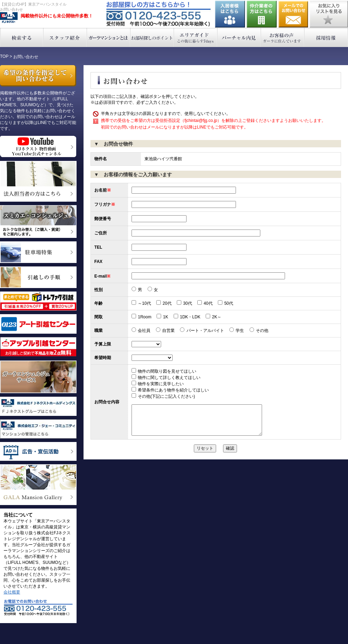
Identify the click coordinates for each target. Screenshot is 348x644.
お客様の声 (283, 37)
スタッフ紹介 (65, 37)
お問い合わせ (293, 14)
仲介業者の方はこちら (262, 14)
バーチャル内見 (239, 37)
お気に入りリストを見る (329, 14)
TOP (4, 56)
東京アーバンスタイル (9, 18)
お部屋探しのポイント (152, 37)
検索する (22, 37)
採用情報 (326, 37)
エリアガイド (196, 37)
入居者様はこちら (230, 14)
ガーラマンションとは (109, 37)
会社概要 (12, 592)
